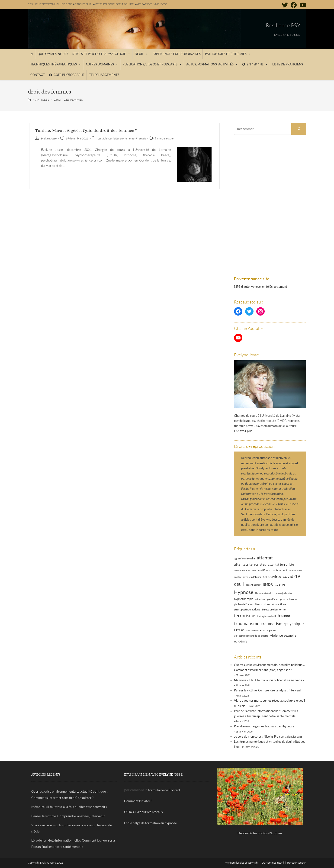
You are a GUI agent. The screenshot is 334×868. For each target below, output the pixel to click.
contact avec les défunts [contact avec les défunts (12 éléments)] (247, 577)
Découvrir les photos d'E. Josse (260, 833)
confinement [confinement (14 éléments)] (279, 570)
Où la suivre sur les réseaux (144, 812)
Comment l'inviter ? (138, 801)
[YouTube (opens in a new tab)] (302, 5)
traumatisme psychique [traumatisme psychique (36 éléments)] (282, 623)
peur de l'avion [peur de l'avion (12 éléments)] (288, 599)
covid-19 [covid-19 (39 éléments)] (291, 576)
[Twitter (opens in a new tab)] (285, 5)
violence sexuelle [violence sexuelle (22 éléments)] (283, 635)
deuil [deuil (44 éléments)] (239, 584)
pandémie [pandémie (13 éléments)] (273, 599)
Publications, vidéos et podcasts (152, 64)
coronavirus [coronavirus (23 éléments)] (272, 577)
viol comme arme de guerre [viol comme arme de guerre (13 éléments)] (261, 630)
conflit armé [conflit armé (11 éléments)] (295, 570)
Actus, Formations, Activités (212, 64)
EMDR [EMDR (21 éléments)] (268, 584)
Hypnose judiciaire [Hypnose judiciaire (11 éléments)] (282, 593)
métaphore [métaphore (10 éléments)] (260, 599)
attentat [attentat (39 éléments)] (265, 558)
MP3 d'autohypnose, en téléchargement (261, 287)
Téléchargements (104, 75)
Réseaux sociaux (297, 863)
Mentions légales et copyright (242, 863)
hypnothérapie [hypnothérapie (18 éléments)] (244, 599)
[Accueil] (31, 54)
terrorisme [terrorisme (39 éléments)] (245, 615)
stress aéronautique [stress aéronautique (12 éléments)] (275, 604)
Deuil (141, 54)
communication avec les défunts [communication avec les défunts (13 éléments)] (252, 570)
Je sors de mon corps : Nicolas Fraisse (259, 736)
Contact (38, 75)
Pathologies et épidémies (228, 54)
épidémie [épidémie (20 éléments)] (241, 641)
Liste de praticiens (288, 64)
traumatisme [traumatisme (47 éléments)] (247, 623)
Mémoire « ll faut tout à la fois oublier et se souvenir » (269, 680)
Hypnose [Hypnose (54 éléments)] (244, 592)
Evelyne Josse (49, 138)
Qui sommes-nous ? (53, 54)
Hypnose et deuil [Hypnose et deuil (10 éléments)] (263, 593)
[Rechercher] (299, 129)
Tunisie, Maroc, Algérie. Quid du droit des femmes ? (86, 130)
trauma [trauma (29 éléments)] (284, 616)
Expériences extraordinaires (177, 54)
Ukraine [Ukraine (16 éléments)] (239, 630)
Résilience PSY (283, 25)
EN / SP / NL (257, 64)
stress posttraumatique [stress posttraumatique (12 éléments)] (247, 610)
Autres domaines (102, 64)
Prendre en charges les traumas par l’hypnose (264, 726)
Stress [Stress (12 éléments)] (258, 604)
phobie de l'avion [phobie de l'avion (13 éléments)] (244, 604)
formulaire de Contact (164, 790)
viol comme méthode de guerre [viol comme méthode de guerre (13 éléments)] (251, 636)
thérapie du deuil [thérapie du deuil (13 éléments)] (266, 616)
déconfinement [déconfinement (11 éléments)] (254, 585)
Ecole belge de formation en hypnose (150, 823)
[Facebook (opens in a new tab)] (294, 5)
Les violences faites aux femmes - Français (122, 138)
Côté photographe (69, 75)
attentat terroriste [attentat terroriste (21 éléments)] (281, 564)
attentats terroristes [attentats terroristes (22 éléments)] (250, 564)
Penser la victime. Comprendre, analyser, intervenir (268, 690)
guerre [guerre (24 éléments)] (280, 584)
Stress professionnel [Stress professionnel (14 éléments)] (274, 609)
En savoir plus (243, 431)
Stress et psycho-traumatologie (101, 54)
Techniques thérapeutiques (56, 64)
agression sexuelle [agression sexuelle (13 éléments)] (244, 558)
